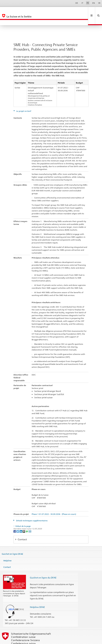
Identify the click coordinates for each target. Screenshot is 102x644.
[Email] (30, 521)
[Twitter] (18, 521)
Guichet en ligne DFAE (12, 543)
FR (88, 3)
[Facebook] (15, 521)
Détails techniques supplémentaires (32, 510)
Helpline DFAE (37, 596)
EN (94, 3)
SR (99, 3)
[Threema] (24, 521)
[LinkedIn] (21, 521)
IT (82, 3)
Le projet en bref (23, 100)
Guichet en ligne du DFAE (43, 567)
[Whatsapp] (27, 521)
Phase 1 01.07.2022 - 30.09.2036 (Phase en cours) (54, 503)
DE (77, 3)
